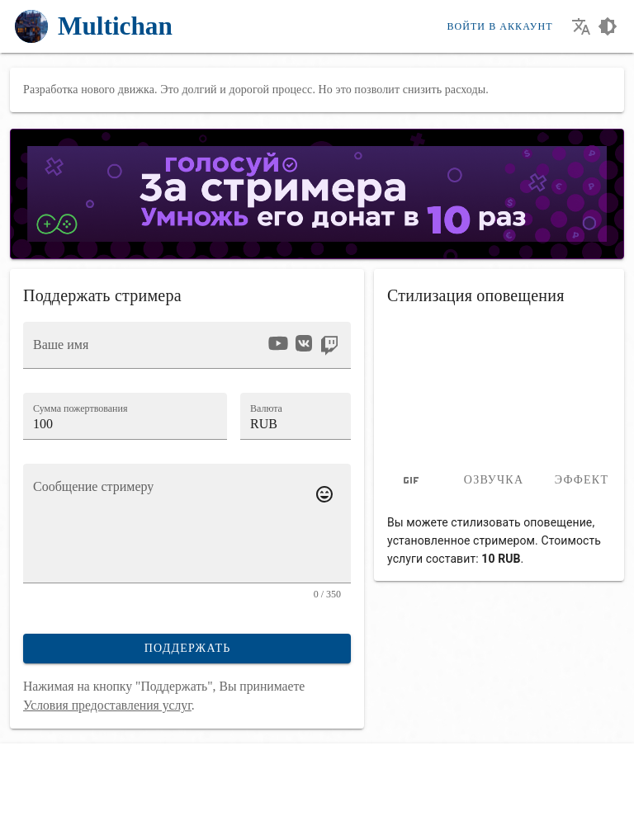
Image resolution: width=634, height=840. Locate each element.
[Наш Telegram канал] (87, 819)
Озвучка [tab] (494, 480)
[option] (278, 343)
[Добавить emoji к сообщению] (324, 494)
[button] (296, 416)
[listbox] (303, 346)
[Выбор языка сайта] (581, 26)
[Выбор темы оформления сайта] (608, 26)
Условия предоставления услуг (107, 705)
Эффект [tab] (582, 480)
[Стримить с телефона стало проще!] (116, 819)
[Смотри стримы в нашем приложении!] (145, 819)
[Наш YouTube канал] (58, 819)
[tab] (411, 480)
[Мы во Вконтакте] (29, 819)
